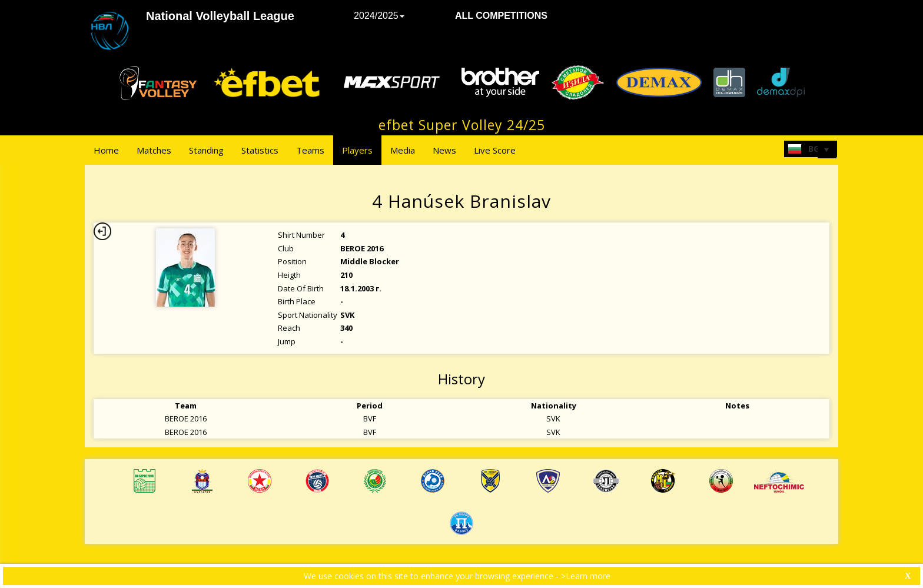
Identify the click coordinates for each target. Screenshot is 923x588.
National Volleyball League (220, 16)
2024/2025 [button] (379, 16)
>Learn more (586, 576)
